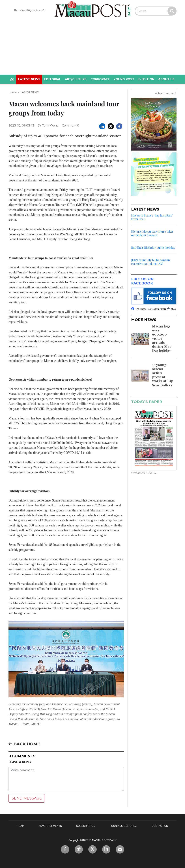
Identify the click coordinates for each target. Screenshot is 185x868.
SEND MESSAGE (27, 798)
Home (13, 92)
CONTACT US (160, 826)
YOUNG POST (124, 79)
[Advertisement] (92, 48)
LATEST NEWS (29, 79)
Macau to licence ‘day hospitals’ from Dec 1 (152, 217)
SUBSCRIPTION (86, 826)
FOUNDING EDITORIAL (123, 826)
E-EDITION (146, 79)
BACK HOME (24, 744)
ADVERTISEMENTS (50, 826)
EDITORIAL (53, 79)
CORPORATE (100, 79)
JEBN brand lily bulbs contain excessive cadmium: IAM (150, 262)
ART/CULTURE (76, 79)
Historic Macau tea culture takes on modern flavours (152, 233)
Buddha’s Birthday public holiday (153, 248)
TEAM (21, 826)
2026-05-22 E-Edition (144, 473)
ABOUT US (166, 79)
